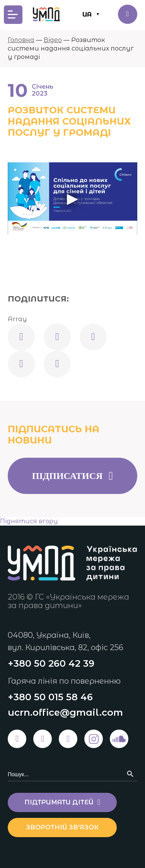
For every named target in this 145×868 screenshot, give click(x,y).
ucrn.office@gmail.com (65, 712)
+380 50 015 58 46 (50, 697)
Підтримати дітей (128, 14)
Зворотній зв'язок (62, 827)
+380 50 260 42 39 (51, 663)
